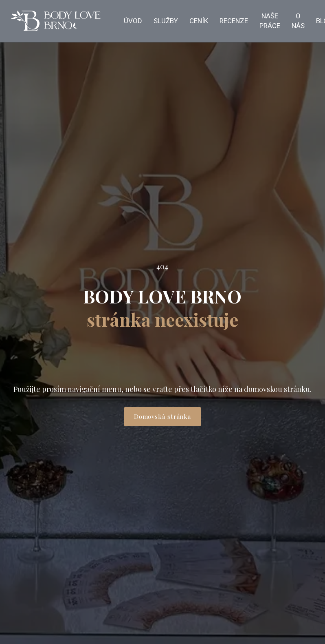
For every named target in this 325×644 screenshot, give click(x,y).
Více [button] (141, 21)
